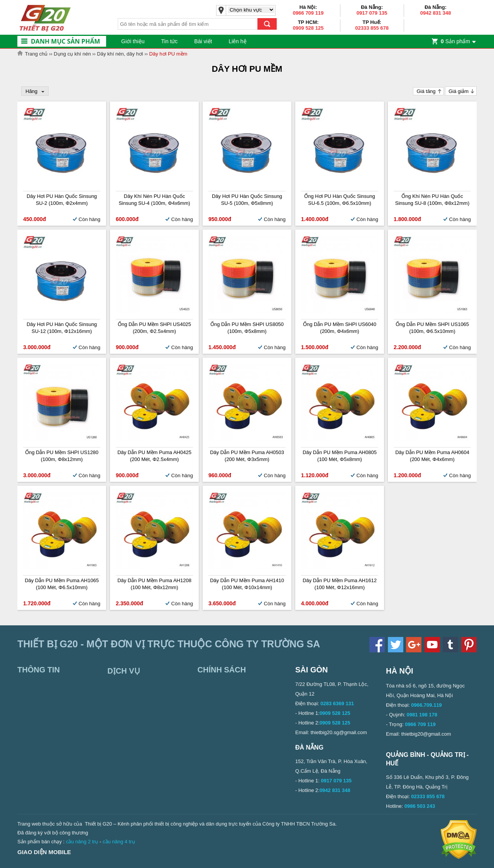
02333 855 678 (372, 28)
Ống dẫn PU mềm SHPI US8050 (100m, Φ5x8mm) (247, 328)
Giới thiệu (133, 41)
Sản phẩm (455, 41)
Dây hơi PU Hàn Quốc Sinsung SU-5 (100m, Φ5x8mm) (247, 200)
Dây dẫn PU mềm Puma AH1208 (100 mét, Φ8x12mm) (154, 584)
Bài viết (203, 41)
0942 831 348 (436, 13)
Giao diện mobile (44, 852)
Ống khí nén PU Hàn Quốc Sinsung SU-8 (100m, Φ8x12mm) (432, 200)
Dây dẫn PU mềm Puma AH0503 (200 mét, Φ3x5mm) (247, 456)
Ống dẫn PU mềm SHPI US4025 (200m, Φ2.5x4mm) (154, 328)
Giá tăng (426, 91)
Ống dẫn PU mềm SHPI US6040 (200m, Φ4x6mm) (340, 328)
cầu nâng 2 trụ (82, 842)
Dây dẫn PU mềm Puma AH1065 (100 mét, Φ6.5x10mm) (62, 584)
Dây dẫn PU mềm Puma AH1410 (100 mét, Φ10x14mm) (247, 584)
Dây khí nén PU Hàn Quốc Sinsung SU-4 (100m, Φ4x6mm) (154, 200)
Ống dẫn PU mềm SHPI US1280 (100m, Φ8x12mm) (62, 456)
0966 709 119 (308, 13)
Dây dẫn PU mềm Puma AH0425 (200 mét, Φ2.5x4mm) (154, 456)
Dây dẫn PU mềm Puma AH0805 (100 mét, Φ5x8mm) (340, 456)
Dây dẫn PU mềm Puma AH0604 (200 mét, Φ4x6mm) (432, 456)
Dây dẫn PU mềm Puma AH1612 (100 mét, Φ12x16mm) (340, 584)
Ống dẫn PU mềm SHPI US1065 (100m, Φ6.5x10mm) (432, 328)
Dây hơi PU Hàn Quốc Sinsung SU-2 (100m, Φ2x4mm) (62, 200)
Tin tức (170, 41)
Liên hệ (237, 41)
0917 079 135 (372, 13)
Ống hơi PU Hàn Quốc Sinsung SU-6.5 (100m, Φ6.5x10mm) (340, 200)
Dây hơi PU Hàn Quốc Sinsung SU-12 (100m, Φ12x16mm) (62, 328)
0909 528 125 (308, 28)
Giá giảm (458, 91)
